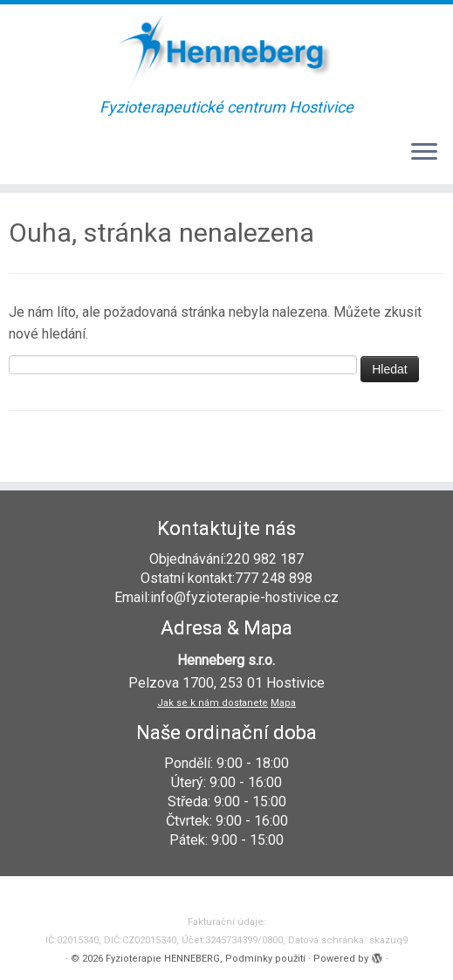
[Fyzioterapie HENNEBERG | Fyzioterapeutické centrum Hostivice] (226, 51)
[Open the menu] (424, 153)
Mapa (283, 703)
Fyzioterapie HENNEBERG (163, 959)
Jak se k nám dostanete (213, 703)
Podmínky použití (265, 959)
